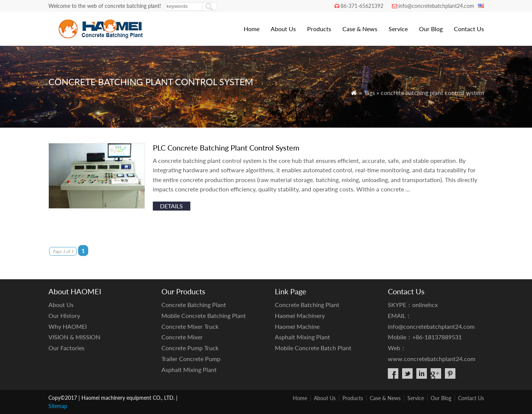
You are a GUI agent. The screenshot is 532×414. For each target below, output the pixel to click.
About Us (283, 29)
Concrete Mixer (182, 337)
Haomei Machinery (300, 315)
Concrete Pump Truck (190, 348)
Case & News (360, 29)
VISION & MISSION (74, 337)
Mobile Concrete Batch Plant (313, 348)
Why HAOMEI (68, 326)
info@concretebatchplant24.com (436, 6)
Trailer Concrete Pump (191, 359)
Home (252, 29)
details (171, 206)
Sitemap (58, 406)
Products (319, 29)
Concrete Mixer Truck (190, 326)
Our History (64, 315)
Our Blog (431, 29)
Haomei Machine (297, 326)
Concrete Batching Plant (194, 305)
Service (398, 29)
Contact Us (469, 29)
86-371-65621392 (362, 6)
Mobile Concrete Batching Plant (204, 315)
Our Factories (66, 348)
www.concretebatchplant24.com (432, 359)
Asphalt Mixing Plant (189, 370)
